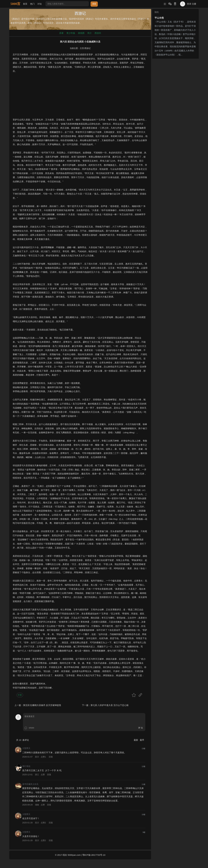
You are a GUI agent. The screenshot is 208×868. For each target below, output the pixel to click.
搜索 (94, 4)
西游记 (88, 48)
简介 (90, 33)
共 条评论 (23, 740)
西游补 (98, 33)
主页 (82, 48)
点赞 (44, 757)
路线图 (81, 33)
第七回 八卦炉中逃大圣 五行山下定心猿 (110, 705)
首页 (25, 4)
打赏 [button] (20, 695)
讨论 (40, 4)
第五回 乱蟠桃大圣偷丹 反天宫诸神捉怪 (42, 705)
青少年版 (71, 33)
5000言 (15, 4)
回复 (51, 757)
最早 (142, 740)
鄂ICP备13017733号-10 (94, 855)
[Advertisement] (80, 97)
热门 (32, 4)
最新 (136, 740)
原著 (61, 33)
